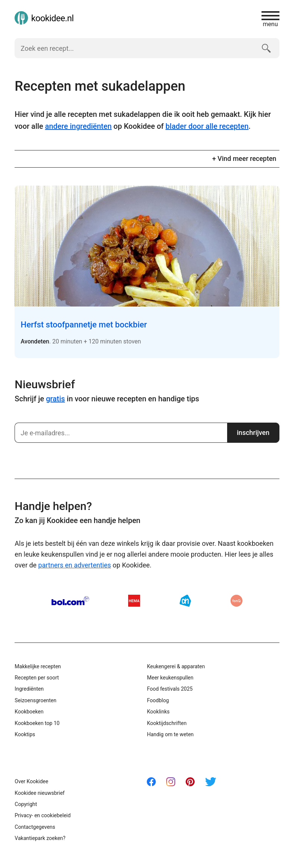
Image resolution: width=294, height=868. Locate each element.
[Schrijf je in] (121, 433)
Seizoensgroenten (35, 700)
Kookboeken (29, 712)
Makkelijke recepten (38, 666)
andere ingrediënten (78, 126)
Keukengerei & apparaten (176, 666)
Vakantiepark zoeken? (40, 838)
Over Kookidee (31, 781)
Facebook (151, 782)
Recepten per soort (37, 678)
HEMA (134, 601)
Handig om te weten (170, 734)
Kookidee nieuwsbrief (40, 793)
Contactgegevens (35, 827)
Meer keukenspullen (170, 678)
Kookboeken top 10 (37, 723)
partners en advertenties (75, 565)
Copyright (26, 804)
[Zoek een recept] (135, 48)
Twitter (211, 782)
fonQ (236, 601)
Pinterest (190, 782)
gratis (55, 399)
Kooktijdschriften (167, 723)
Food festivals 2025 (170, 689)
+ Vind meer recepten (244, 158)
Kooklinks (158, 712)
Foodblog (158, 700)
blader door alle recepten (207, 126)
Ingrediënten (29, 689)
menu (270, 19)
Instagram (171, 782)
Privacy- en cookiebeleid (43, 815)
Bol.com (70, 601)
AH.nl (185, 601)
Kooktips (25, 734)
